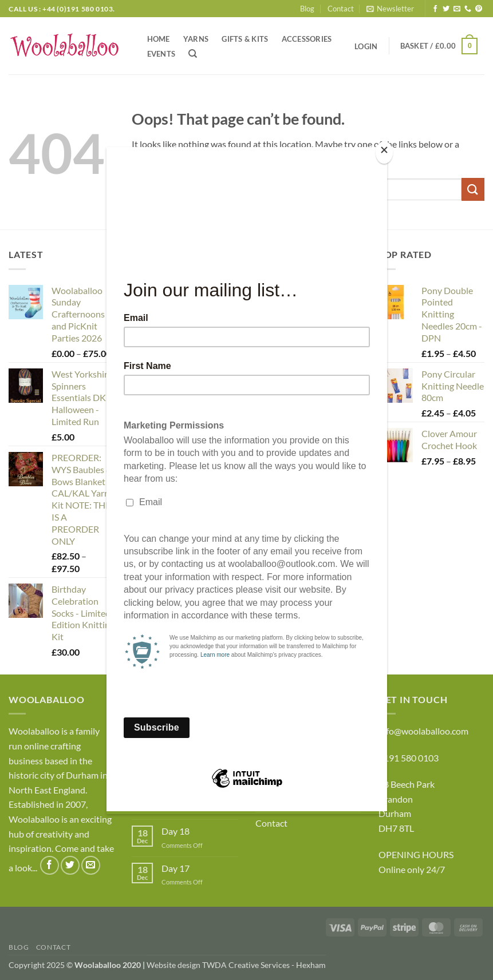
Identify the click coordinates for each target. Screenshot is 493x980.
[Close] (384, 152)
